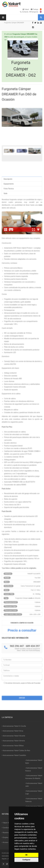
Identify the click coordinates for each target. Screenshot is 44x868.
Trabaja (34, 9)
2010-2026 (7, 853)
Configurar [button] (26, 860)
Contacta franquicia (29, 12)
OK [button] (26, 855)
